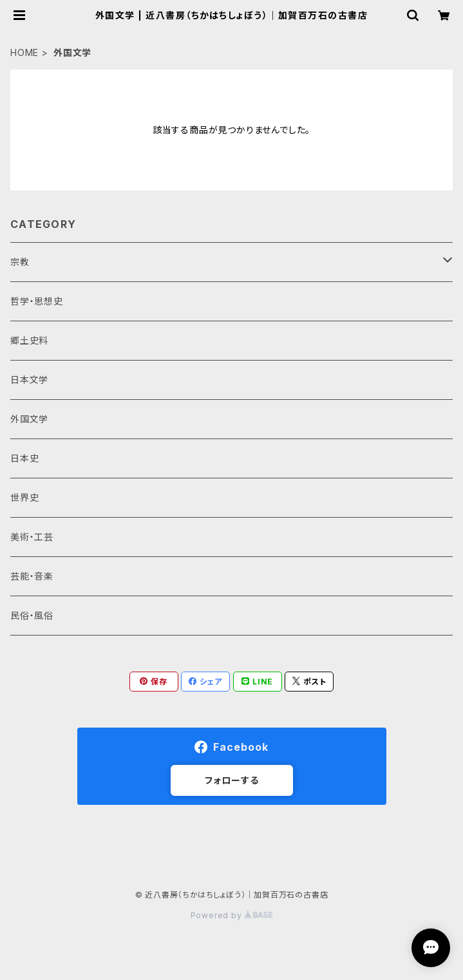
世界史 (24, 497)
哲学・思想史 (37, 301)
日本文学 (29, 380)
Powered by (232, 915)
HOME (24, 52)
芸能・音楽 (32, 576)
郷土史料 (29, 340)
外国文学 (29, 419)
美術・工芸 (32, 537)
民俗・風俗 (32, 615)
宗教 (20, 262)
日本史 (24, 458)
